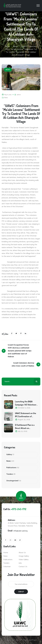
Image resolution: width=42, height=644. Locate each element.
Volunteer (7, 567)
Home (8, 47)
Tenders (10, 474)
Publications (11, 468)
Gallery (9, 455)
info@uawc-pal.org (21, 531)
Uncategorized (12, 481)
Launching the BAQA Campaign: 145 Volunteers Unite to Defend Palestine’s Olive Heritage (26, 403)
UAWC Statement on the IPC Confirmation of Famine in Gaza (26, 415)
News (8, 70)
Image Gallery (24, 556)
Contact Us (23, 567)
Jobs (20, 563)
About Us (22, 553)
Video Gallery (24, 560)
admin (19, 95)
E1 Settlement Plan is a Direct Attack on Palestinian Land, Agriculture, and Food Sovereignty (25, 427)
